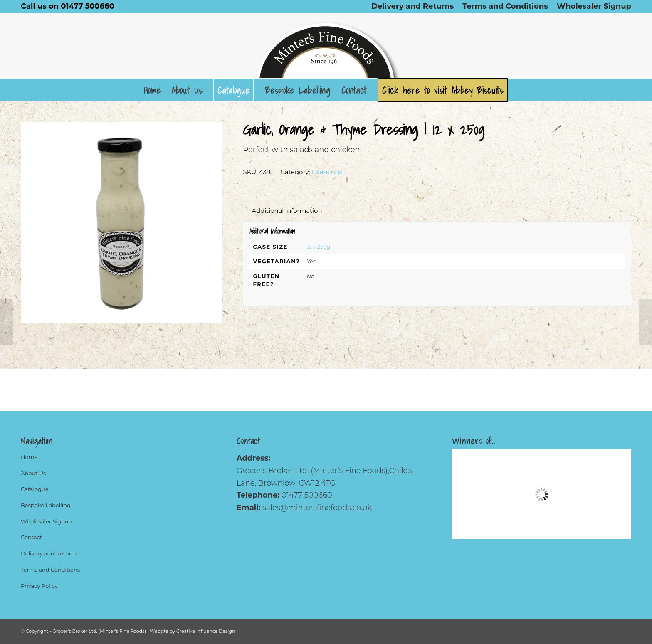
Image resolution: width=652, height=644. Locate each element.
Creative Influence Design (206, 631)
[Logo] (326, 46)
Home (29, 457)
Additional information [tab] (287, 211)
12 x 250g (318, 247)
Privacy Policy (39, 586)
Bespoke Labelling (46, 505)
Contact (31, 537)
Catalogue (35, 489)
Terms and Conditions (50, 570)
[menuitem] (413, 6)
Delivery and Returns (49, 553)
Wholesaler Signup (46, 521)
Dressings (327, 172)
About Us (33, 473)
